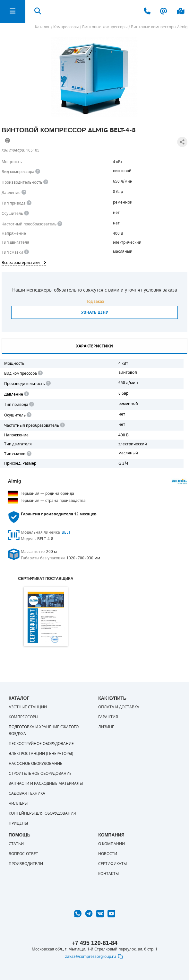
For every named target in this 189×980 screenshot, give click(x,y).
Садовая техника (27, 793)
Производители (26, 864)
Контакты (108, 874)
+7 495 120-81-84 (94, 943)
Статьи (16, 844)
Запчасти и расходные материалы (46, 783)
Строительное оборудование (40, 774)
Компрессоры (23, 717)
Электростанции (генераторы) (41, 754)
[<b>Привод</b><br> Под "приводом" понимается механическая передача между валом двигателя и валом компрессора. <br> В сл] (31, 404)
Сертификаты (112, 864)
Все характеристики (24, 263)
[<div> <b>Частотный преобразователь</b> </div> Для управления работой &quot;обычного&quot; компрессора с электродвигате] (60, 224)
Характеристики (94, 346)
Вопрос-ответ (23, 854)
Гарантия (108, 717)
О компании (112, 844)
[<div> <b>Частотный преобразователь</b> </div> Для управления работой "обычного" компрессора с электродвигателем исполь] (62, 425)
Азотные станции (28, 707)
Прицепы (18, 823)
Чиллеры (18, 803)
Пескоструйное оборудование (41, 744)
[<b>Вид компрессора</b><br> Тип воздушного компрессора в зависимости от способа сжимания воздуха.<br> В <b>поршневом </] (38, 172)
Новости (108, 854)
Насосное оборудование (35, 764)
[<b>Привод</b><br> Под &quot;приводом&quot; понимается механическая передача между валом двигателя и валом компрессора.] (29, 203)
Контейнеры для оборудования (42, 813)
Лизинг (106, 727)
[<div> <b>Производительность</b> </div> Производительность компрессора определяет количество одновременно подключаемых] (46, 182)
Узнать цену (95, 312)
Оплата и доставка (119, 707)
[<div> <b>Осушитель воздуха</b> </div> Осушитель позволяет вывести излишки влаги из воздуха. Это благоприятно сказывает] (26, 213)
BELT (66, 532)
